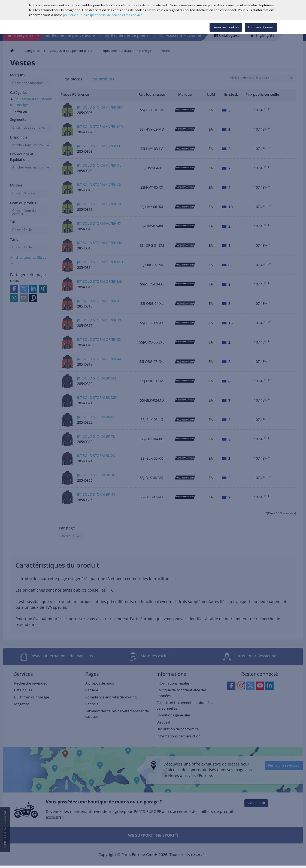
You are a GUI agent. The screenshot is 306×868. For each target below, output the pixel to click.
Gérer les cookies (226, 27)
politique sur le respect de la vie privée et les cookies (103, 15)
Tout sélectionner (261, 27)
